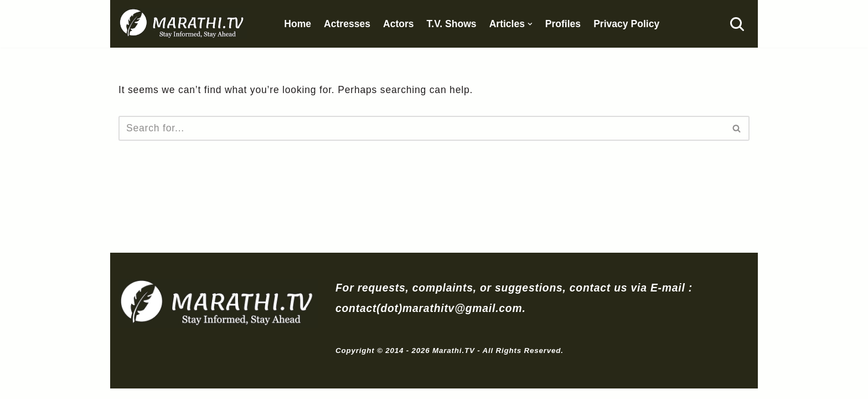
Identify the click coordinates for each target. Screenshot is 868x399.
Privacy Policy (627, 24)
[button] (531, 24)
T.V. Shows (452, 24)
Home (298, 24)
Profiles (564, 24)
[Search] (737, 24)
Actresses (348, 24)
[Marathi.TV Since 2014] (183, 24)
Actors (399, 24)
